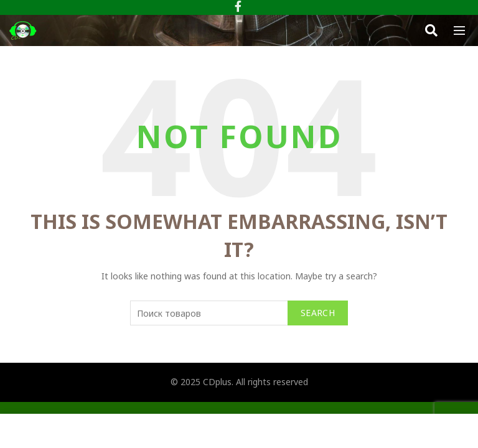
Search (318, 313)
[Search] (431, 30)
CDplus (217, 382)
